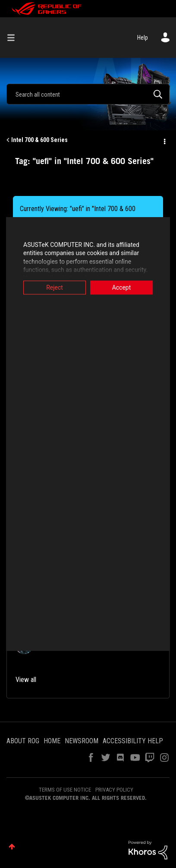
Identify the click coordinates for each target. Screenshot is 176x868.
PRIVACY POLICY (114, 790)
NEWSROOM (82, 741)
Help (143, 38)
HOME (52, 741)
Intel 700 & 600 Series (39, 140)
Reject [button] (52, 287)
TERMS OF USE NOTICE (65, 790)
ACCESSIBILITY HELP (133, 741)
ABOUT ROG (23, 741)
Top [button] (12, 847)
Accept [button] (125, 287)
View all (26, 680)
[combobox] (88, 94)
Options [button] (164, 140)
